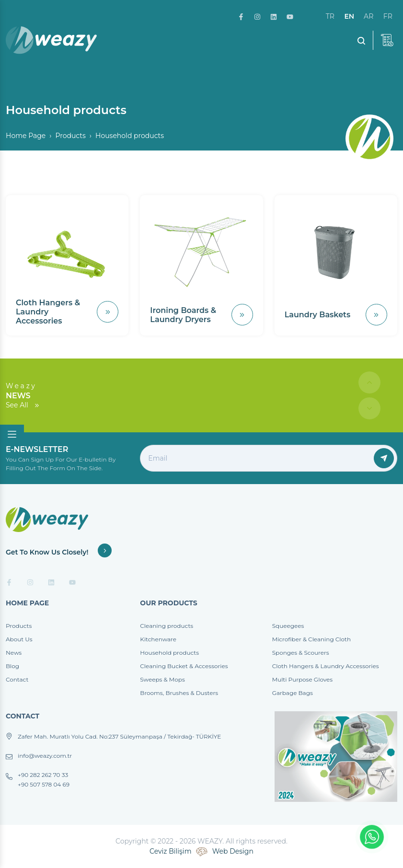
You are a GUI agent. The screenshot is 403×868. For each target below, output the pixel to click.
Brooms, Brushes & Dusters (179, 693)
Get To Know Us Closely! (59, 552)
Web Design (233, 851)
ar (368, 16)
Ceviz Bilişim (170, 851)
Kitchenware (158, 639)
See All (23, 405)
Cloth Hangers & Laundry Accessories (326, 666)
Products (70, 136)
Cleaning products (167, 626)
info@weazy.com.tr (45, 756)
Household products (169, 653)
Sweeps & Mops (162, 679)
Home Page (26, 136)
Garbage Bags (293, 693)
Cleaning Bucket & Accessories (184, 666)
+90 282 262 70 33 (43, 775)
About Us (19, 639)
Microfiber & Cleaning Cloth (311, 639)
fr (388, 16)
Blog (12, 666)
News (14, 653)
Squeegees (288, 626)
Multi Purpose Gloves (302, 679)
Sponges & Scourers (301, 653)
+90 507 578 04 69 (44, 785)
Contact (17, 679)
